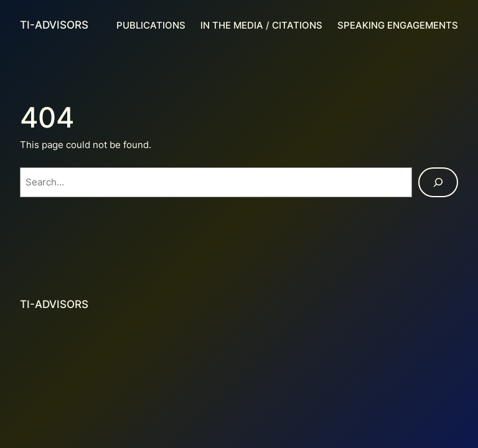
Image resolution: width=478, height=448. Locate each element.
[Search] (438, 182)
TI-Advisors (54, 25)
